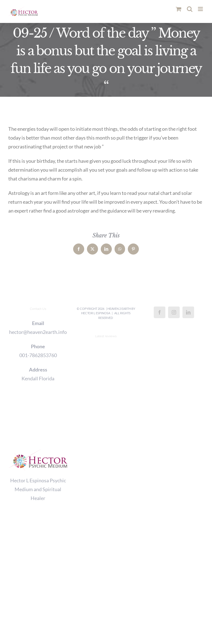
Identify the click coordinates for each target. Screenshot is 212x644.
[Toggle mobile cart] (179, 9)
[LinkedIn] (188, 312)
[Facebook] (160, 312)
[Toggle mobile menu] (201, 9)
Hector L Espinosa (96, 313)
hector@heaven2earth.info (38, 332)
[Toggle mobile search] (190, 9)
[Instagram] (174, 312)
